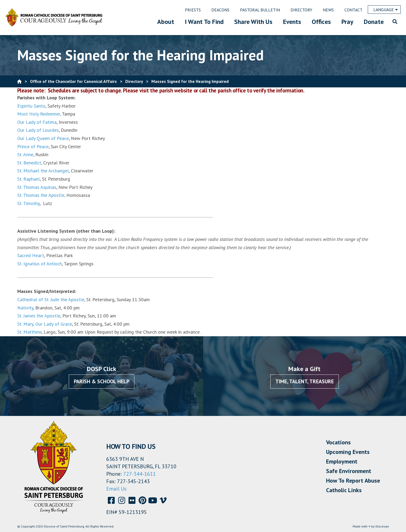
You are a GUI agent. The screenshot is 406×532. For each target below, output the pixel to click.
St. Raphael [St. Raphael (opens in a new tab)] (29, 179)
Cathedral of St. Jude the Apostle (51, 299)
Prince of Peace (33, 146)
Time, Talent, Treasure (305, 381)
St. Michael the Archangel (43, 171)
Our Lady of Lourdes (38, 130)
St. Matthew (29, 332)
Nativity (25, 308)
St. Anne (25, 154)
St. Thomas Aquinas (37, 187)
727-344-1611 (140, 474)
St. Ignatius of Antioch (40, 264)
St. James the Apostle (39, 316)
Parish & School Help (102, 381)
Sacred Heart (31, 255)
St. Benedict (29, 163)
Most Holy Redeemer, (39, 114)
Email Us (116, 489)
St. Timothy (28, 203)
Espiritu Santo (31, 106)
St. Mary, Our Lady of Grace (45, 324)
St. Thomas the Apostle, (41, 195)
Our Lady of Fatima (37, 122)
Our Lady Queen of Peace (43, 138)
